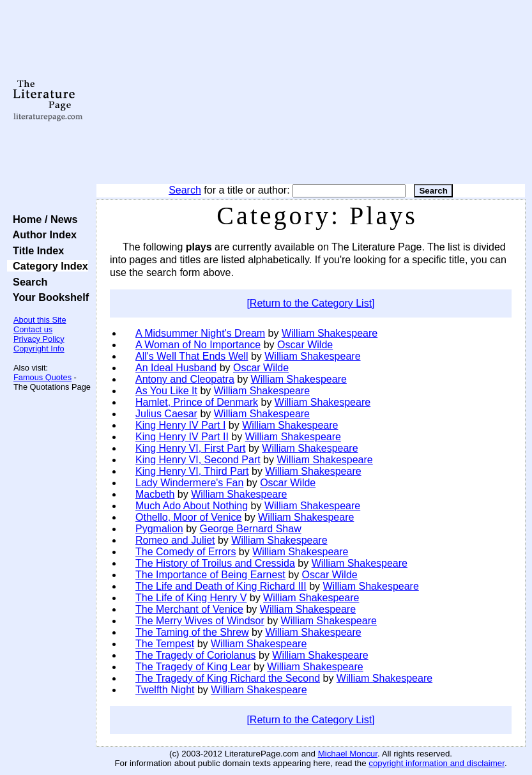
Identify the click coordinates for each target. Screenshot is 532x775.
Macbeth (155, 494)
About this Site (40, 320)
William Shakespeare (330, 333)
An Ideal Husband (176, 368)
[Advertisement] (311, 93)
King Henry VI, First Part (191, 448)
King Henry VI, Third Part (192, 471)
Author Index (42, 234)
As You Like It (166, 391)
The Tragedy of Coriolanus (196, 655)
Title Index (35, 250)
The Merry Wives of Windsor (200, 621)
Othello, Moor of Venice (188, 517)
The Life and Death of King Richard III (221, 586)
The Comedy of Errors (186, 552)
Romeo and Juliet (175, 540)
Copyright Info (39, 349)
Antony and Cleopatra (185, 379)
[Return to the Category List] (310, 303)
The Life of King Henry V (191, 598)
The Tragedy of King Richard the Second (228, 678)
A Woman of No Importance (198, 345)
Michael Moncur (348, 754)
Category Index (48, 266)
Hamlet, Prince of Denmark (197, 402)
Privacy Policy (39, 339)
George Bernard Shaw (251, 529)
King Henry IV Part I (180, 425)
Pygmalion (159, 529)
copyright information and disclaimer (437, 763)
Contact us (33, 329)
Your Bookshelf (48, 297)
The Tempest (165, 644)
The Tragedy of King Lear (193, 667)
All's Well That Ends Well (192, 356)
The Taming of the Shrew (192, 632)
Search (185, 190)
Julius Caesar (166, 414)
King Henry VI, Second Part (198, 460)
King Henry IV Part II (182, 437)
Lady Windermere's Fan (189, 483)
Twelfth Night (165, 690)
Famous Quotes (42, 377)
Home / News (42, 219)
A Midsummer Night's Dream (200, 333)
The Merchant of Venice (189, 609)
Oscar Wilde (305, 345)
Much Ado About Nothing (192, 506)
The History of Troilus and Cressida (215, 563)
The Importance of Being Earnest (210, 575)
